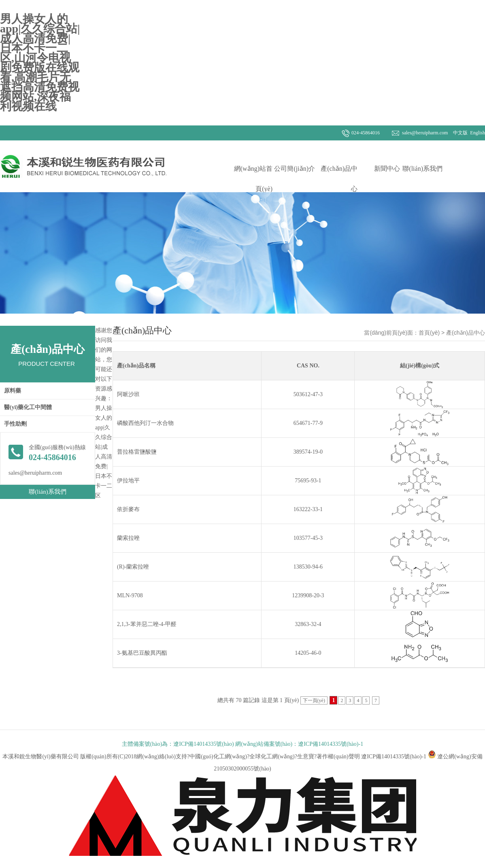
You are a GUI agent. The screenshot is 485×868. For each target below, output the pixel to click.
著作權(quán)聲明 (338, 757)
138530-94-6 (308, 567)
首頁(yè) (429, 333)
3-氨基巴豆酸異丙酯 (142, 653)
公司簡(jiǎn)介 (295, 169)
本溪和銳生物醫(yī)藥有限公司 (41, 757)
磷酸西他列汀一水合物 (145, 423)
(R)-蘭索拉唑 (133, 567)
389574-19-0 (308, 452)
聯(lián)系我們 (422, 169)
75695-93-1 (308, 481)
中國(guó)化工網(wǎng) (218, 757)
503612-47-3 (308, 394)
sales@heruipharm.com (425, 133)
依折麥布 (128, 509)
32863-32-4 (308, 624)
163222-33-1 (308, 509)
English (477, 133)
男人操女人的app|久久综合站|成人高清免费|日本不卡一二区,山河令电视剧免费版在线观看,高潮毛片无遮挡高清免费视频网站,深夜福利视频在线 (40, 63)
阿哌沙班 (128, 394)
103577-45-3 (308, 538)
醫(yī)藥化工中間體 (28, 407)
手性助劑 (15, 424)
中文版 (460, 133)
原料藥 (13, 391)
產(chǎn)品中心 (339, 179)
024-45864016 (366, 133)
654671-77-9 (308, 423)
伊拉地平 (128, 481)
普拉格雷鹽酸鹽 (137, 452)
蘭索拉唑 (128, 538)
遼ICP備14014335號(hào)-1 (394, 757)
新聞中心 (387, 169)
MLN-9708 (130, 595)
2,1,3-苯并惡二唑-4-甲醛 (147, 624)
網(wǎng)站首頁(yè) (253, 179)
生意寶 (306, 757)
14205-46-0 (308, 653)
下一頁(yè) (314, 700)
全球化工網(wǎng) (272, 757)
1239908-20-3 (308, 595)
